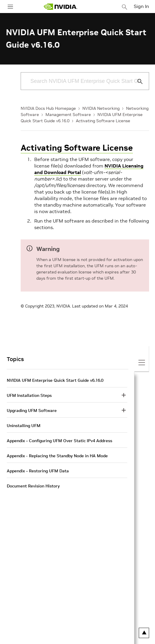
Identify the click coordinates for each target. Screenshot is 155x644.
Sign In (141, 6)
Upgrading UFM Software (32, 410)
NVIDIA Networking (101, 108)
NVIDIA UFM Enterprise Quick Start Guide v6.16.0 (55, 380)
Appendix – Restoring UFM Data (38, 471)
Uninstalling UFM (24, 426)
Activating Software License (103, 121)
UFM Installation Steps (29, 395)
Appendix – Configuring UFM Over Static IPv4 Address (59, 441)
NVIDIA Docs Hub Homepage (48, 108)
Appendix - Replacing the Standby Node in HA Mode (57, 456)
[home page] (61, 7)
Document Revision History (33, 486)
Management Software (68, 115)
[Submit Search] (137, 81)
